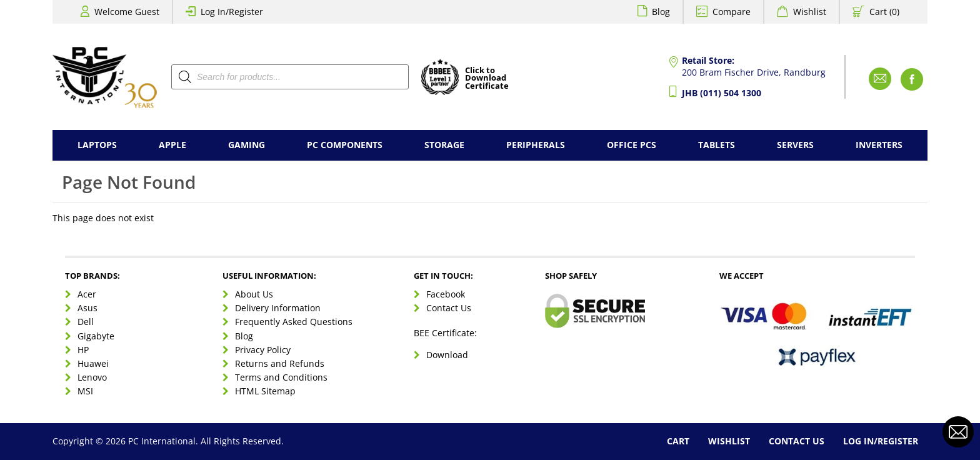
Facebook (446, 294)
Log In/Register (232, 12)
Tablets (717, 145)
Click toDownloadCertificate (487, 79)
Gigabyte (96, 336)
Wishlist (810, 12)
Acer (87, 294)
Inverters (879, 145)
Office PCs (632, 145)
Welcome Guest (127, 12)
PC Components (345, 145)
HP (83, 350)
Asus (87, 308)
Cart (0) (884, 12)
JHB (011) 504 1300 (722, 93)
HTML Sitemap (265, 391)
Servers (795, 145)
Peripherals (536, 145)
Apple (172, 145)
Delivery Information (278, 308)
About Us (254, 294)
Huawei (93, 363)
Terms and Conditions (281, 377)
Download (447, 355)
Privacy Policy (263, 350)
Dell (86, 322)
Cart (678, 441)
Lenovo (92, 377)
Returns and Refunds (280, 363)
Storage (444, 145)
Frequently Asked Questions (294, 322)
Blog (661, 12)
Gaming (247, 145)
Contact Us (449, 308)
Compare (732, 12)
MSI (85, 391)
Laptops (97, 145)
